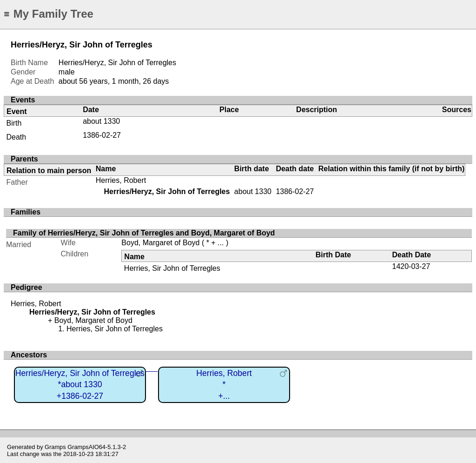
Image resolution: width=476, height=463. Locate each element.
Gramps (55, 447)
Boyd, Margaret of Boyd (160, 243)
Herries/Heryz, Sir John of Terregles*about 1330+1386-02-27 (80, 385)
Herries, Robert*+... (224, 385)
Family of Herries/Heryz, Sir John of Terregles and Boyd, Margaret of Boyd (144, 233)
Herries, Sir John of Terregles (172, 268)
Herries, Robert (121, 180)
